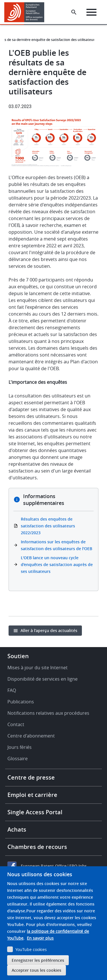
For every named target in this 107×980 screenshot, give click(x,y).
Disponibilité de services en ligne (43, 679)
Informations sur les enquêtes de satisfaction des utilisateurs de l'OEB (56, 545)
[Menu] (91, 12)
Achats (17, 829)
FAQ (12, 690)
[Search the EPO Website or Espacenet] (74, 12)
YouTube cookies (31, 949)
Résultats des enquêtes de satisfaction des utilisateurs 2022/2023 (48, 526)
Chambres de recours (37, 847)
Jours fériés (20, 747)
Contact (16, 724)
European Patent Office (44, 866)
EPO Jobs (78, 866)
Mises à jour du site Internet (38, 668)
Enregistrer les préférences (38, 960)
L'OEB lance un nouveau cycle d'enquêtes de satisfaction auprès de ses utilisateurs (57, 564)
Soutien (18, 656)
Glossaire (18, 759)
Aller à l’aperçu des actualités (49, 630)
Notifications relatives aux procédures (48, 713)
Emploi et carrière (32, 795)
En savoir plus (40, 938)
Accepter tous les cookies (37, 970)
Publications (21, 702)
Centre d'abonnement (31, 736)
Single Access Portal (35, 812)
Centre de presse (31, 777)
